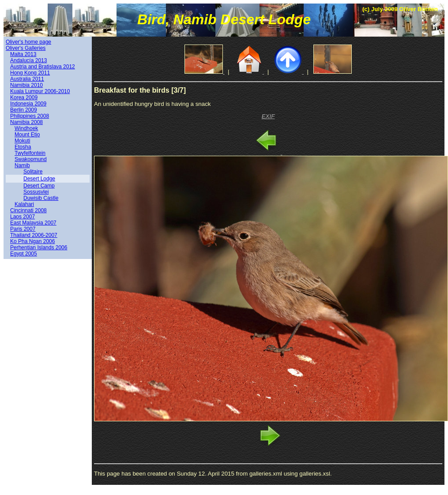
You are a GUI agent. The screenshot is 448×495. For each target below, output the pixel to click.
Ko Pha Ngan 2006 (32, 241)
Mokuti (22, 141)
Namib (22, 165)
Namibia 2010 (26, 85)
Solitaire (33, 172)
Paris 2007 (23, 229)
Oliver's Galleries (26, 48)
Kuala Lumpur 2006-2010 (40, 91)
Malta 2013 (23, 54)
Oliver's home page (28, 42)
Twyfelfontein (30, 153)
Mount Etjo (27, 135)
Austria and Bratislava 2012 (43, 67)
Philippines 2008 (30, 116)
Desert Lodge (39, 179)
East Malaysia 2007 (33, 223)
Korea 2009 (24, 97)
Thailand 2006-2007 (34, 235)
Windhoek (26, 128)
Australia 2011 (27, 79)
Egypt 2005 (24, 254)
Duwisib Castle (41, 198)
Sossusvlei (36, 192)
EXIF (268, 116)
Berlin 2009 (24, 110)
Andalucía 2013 (28, 60)
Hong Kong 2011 (30, 73)
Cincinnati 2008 (28, 210)
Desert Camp (39, 186)
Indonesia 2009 (28, 104)
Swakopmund (31, 159)
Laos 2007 (23, 217)
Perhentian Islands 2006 (39, 247)
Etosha (23, 147)
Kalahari (24, 204)
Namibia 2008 (26, 122)
